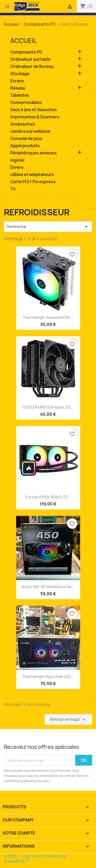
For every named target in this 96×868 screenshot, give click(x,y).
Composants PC (26, 52)
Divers (17, 167)
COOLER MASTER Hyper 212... (48, 407)
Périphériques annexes (33, 153)
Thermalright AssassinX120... (48, 317)
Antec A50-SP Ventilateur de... (48, 587)
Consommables (26, 103)
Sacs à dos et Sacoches (34, 110)
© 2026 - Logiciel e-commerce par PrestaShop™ (35, 859)
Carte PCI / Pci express (33, 182)
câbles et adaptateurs (32, 175)
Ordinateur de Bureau (32, 67)
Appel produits (25, 146)
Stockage (20, 74)
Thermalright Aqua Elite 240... (48, 676)
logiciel (17, 160)
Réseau (18, 88)
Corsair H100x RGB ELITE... (48, 497)
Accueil (24, 41)
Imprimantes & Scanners (35, 117)
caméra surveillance (30, 131)
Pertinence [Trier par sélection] (48, 227)
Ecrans (17, 81)
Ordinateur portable (30, 59)
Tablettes (20, 95)
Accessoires (23, 124)
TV (13, 189)
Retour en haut (68, 720)
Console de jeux (26, 139)
